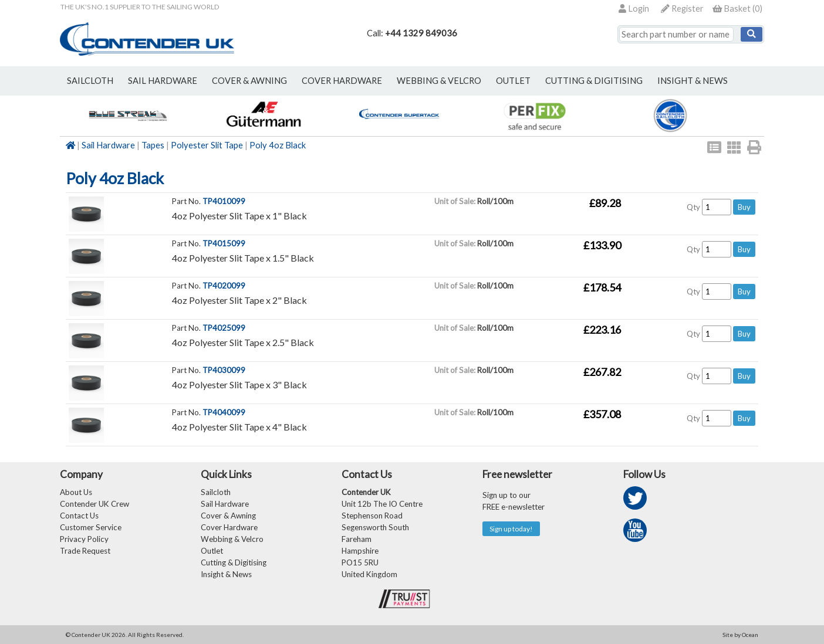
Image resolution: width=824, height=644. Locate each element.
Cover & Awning (228, 516)
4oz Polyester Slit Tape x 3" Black (239, 384)
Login (634, 9)
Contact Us (79, 516)
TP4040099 (224, 412)
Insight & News (693, 81)
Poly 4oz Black (278, 145)
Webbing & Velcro (232, 539)
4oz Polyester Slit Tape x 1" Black (239, 216)
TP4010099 (224, 201)
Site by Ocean (740, 635)
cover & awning (249, 81)
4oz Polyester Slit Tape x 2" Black (239, 300)
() (737, 9)
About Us (76, 492)
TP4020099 (224, 286)
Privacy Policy (84, 539)
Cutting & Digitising (594, 81)
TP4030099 (224, 370)
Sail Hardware (108, 145)
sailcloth (90, 81)
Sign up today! (511, 529)
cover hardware (342, 81)
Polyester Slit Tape (207, 145)
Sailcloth (216, 492)
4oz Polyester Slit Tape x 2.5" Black (243, 342)
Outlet (212, 551)
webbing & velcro (439, 81)
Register (682, 9)
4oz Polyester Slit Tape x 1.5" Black (243, 258)
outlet (513, 81)
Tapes (153, 145)
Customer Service (91, 527)
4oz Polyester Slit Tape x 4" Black (239, 427)
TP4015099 (224, 243)
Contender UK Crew (94, 504)
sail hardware (163, 81)
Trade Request (85, 551)
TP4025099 (224, 328)
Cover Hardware (229, 527)
